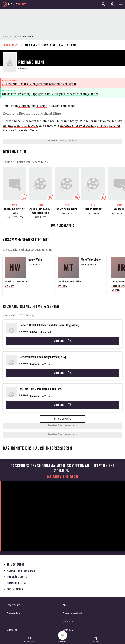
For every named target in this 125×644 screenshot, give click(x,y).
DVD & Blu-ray (53, 45)
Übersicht (11, 45)
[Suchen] (103, 4)
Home (6, 37)
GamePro (12, 630)
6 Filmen (24, 106)
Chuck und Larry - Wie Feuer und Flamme (83, 121)
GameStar (68, 621)
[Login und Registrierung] (112, 4)
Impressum (14, 605)
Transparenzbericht (74, 613)
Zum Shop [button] (63, 341)
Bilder (71, 45)
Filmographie (31, 45)
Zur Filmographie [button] (62, 225)
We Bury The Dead (62, 477)
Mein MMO (69, 630)
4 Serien (42, 106)
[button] (30, 640)
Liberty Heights (93, 209)
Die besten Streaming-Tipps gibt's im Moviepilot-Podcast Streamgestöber (50, 94)
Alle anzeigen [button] (63, 419)
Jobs (9, 621)
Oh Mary (102, 126)
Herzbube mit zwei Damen (77, 126)
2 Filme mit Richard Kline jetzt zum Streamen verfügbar (39, 84)
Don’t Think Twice (26, 126)
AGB (65, 605)
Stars (14, 37)
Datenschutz (14, 613)
